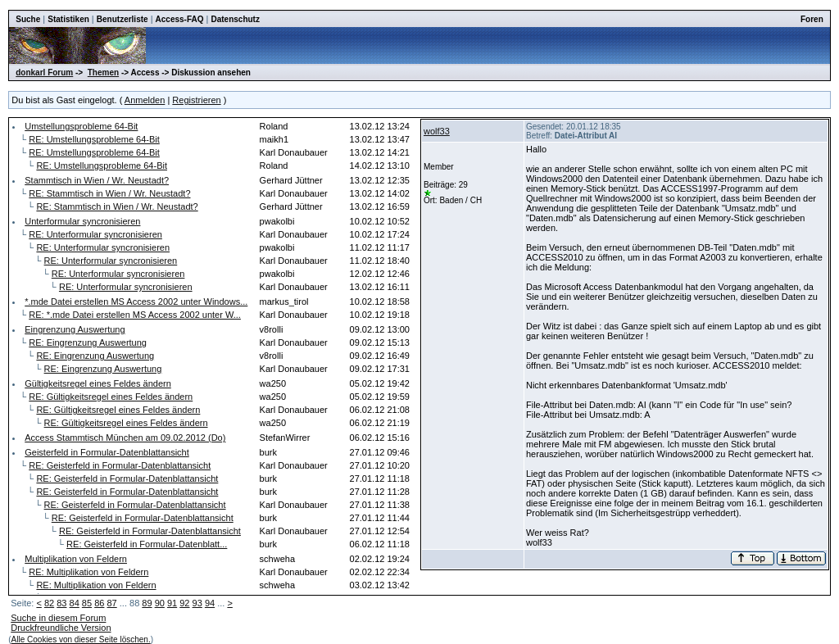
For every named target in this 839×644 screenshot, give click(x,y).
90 (160, 603)
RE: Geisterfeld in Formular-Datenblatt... (147, 544)
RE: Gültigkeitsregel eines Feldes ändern (111, 397)
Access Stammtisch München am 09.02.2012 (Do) (125, 438)
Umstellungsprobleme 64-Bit (81, 126)
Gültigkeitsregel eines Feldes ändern (98, 383)
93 (197, 603)
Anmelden (145, 100)
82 (49, 603)
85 (87, 603)
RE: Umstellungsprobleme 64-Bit (94, 139)
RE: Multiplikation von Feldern (88, 572)
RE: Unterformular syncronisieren (95, 234)
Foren (812, 19)
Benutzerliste (122, 19)
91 (172, 603)
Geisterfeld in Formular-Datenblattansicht (107, 452)
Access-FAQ (180, 19)
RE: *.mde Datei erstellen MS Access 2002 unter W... (135, 315)
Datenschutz (235, 19)
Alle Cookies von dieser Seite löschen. (81, 639)
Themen (103, 73)
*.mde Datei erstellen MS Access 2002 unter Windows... (136, 302)
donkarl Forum (44, 73)
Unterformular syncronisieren (82, 221)
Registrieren (196, 100)
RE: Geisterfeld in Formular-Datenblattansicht (120, 465)
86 (99, 603)
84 (75, 603)
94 (210, 603)
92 (184, 603)
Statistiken (68, 19)
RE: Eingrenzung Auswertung (88, 342)
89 (147, 603)
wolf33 (437, 131)
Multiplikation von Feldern (76, 559)
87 (111, 603)
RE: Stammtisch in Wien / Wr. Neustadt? (109, 193)
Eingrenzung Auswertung (75, 329)
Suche (28, 19)
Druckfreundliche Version (61, 628)
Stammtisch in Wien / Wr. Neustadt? (97, 180)
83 (61, 603)
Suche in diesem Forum (58, 618)
